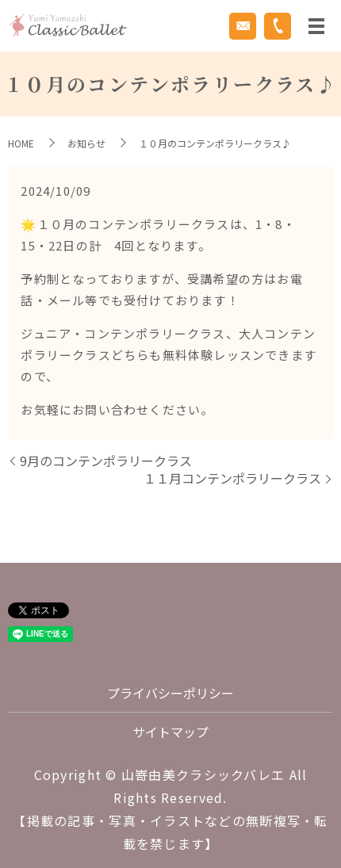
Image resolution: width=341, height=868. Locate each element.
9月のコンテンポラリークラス (106, 461)
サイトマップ (170, 732)
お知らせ (86, 143)
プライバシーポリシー (170, 693)
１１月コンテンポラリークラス (232, 478)
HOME (21, 143)
